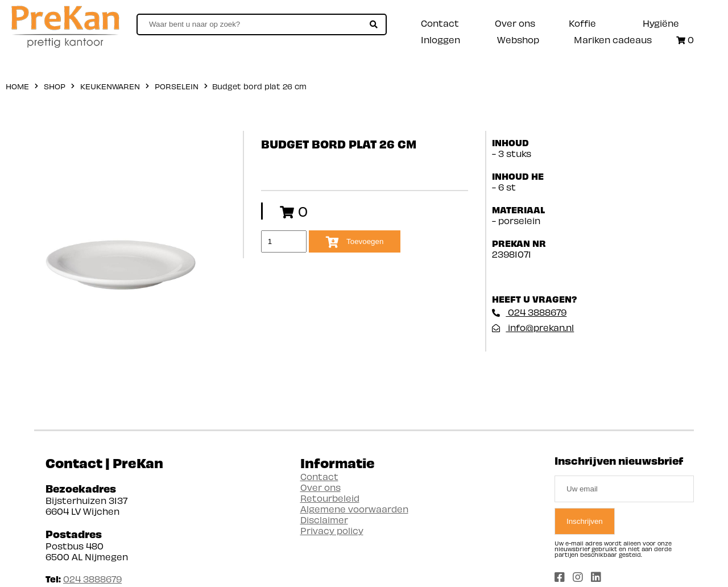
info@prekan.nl (533, 327)
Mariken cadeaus (613, 40)
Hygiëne (661, 23)
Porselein (177, 86)
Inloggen (440, 40)
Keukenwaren (110, 86)
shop (55, 86)
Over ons (515, 23)
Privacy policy (332, 530)
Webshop (518, 40)
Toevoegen (355, 242)
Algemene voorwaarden (354, 509)
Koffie (582, 23)
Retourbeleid (330, 498)
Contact (440, 23)
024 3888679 (529, 312)
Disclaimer (324, 520)
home (17, 86)
